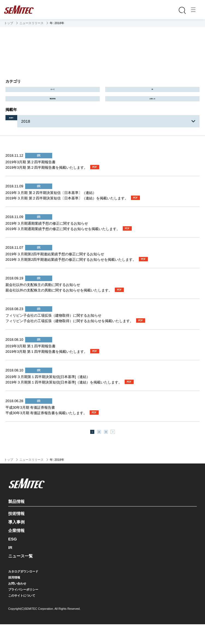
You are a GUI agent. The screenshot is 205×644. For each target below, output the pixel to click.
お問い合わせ (17, 603)
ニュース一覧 (20, 576)
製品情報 (53, 110)
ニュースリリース (31, 23)
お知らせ (153, 110)
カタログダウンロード (23, 591)
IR (152, 93)
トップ (9, 23)
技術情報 (16, 533)
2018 (41, 136)
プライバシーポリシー (23, 609)
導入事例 (16, 542)
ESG (13, 559)
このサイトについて (22, 615)
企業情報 (16, 550)
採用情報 (14, 597)
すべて (53, 93)
